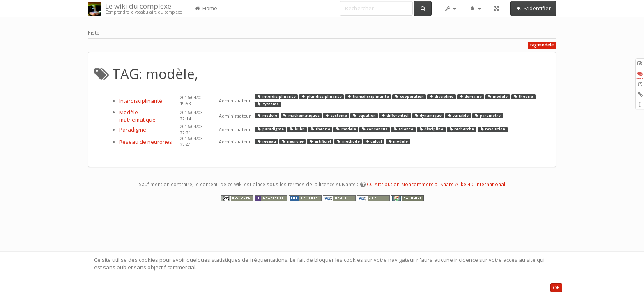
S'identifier (533, 8)
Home (206, 8)
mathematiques (301, 116)
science (403, 129)
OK (556, 288)
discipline (441, 97)
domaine (470, 97)
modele (498, 97)
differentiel (395, 116)
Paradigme (133, 129)
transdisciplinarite (368, 97)
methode (348, 141)
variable (458, 116)
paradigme (270, 129)
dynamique (428, 116)
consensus (374, 129)
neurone (292, 141)
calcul (374, 141)
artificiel (320, 141)
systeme (268, 104)
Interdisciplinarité (141, 101)
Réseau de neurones (146, 142)
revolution (492, 129)
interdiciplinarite (276, 97)
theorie (523, 97)
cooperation (409, 97)
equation (364, 116)
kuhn (297, 129)
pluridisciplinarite (321, 97)
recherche (461, 129)
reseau (266, 141)
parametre (488, 116)
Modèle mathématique (137, 116)
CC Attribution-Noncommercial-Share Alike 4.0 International (436, 184)
